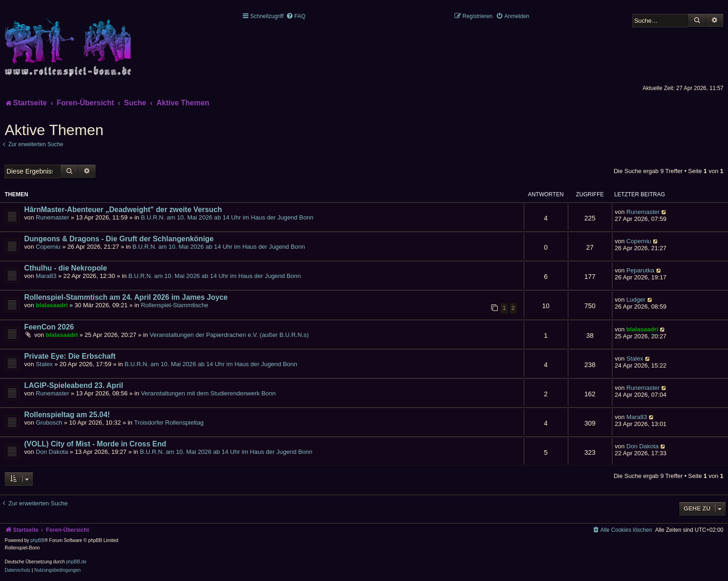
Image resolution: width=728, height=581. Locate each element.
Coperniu (48, 247)
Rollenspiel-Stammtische (174, 305)
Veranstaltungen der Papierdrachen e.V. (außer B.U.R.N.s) (229, 335)
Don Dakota (52, 452)
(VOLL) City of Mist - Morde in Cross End (95, 444)
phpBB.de (76, 562)
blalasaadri (52, 305)
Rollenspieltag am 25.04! (67, 415)
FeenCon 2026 (49, 327)
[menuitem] (296, 16)
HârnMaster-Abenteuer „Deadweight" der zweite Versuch (123, 210)
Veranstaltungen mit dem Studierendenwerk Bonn (208, 393)
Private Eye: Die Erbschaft (70, 356)
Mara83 (46, 276)
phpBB (38, 540)
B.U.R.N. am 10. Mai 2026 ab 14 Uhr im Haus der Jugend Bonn (227, 217)
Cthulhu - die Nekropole (66, 268)
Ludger (636, 300)
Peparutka (640, 270)
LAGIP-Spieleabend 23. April (74, 385)
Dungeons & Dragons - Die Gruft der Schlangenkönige (119, 239)
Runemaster (52, 217)
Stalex (44, 364)
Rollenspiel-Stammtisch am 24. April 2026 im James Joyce (126, 297)
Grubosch (49, 423)
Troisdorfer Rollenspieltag (169, 423)
